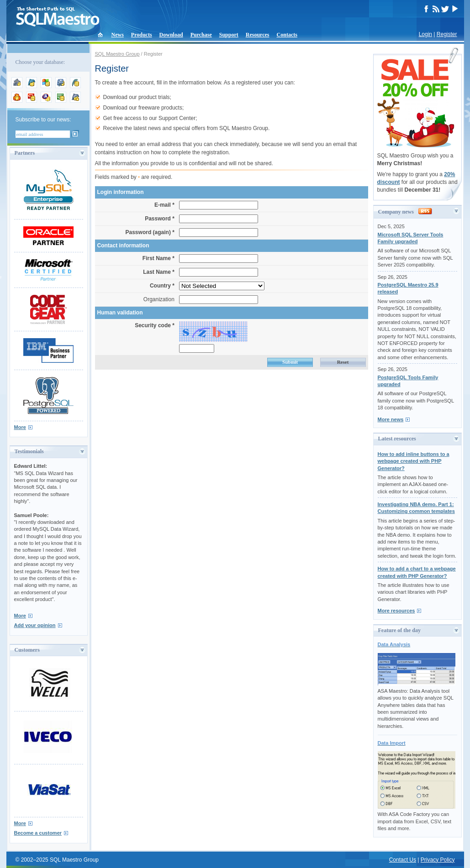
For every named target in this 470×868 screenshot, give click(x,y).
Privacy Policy (438, 860)
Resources (258, 35)
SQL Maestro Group (117, 54)
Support (229, 35)
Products (142, 35)
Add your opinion (35, 625)
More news (391, 419)
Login (425, 34)
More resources (396, 611)
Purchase (201, 35)
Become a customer (38, 833)
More (20, 427)
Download (171, 35)
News (118, 35)
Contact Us (403, 860)
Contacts (287, 35)
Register (447, 34)
